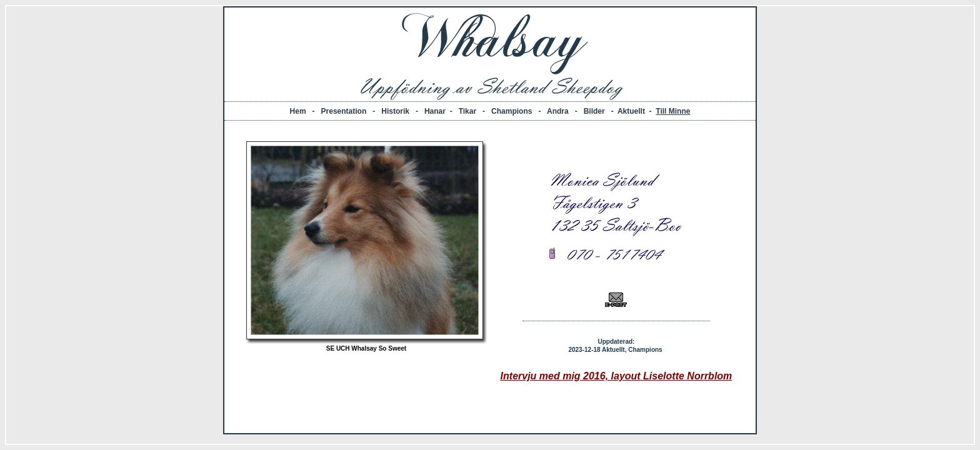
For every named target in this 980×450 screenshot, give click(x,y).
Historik (395, 111)
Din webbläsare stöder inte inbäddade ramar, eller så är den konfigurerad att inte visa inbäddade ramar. (490, 277)
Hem (298, 111)
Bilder (594, 111)
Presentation (344, 111)
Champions (512, 111)
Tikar (467, 111)
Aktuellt (631, 111)
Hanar (435, 111)
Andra (558, 111)
